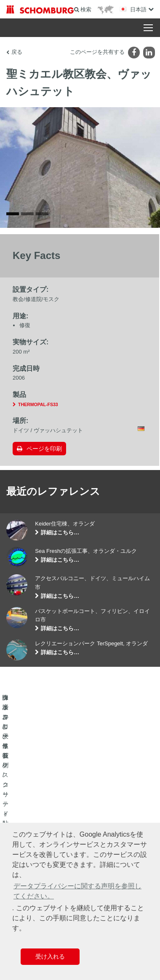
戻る (17, 52)
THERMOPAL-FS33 (38, 408)
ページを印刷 (44, 452)
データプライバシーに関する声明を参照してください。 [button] (77, 891)
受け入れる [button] (50, 956)
